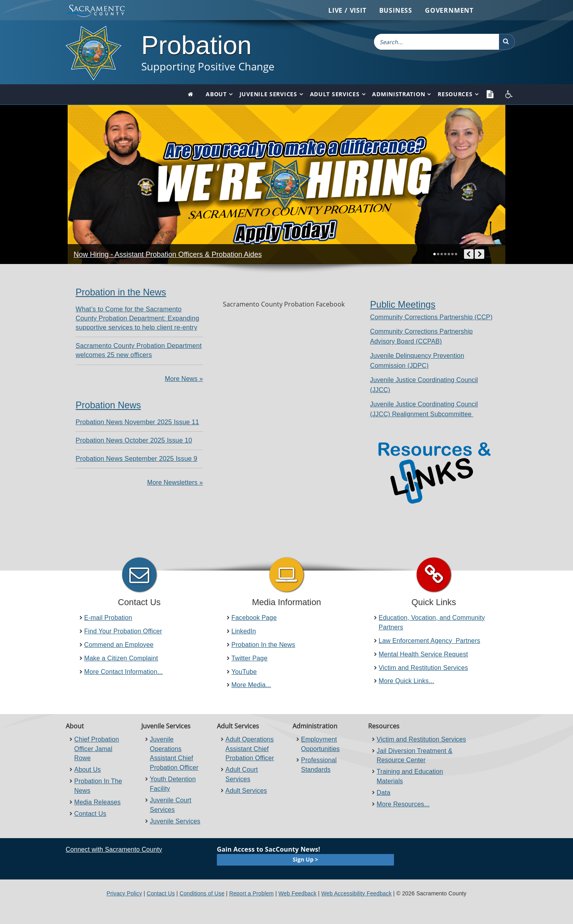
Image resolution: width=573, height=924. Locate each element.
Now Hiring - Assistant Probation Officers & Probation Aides (168, 254)
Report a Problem (251, 893)
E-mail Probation (108, 618)
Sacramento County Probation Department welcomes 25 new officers (139, 350)
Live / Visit (347, 10)
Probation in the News (121, 292)
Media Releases (98, 802)
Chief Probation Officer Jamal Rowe (97, 749)
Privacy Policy (124, 893)
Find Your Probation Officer (123, 631)
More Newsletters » (175, 482)
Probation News (108, 405)
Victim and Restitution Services (424, 668)
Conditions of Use (202, 893)
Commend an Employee (119, 645)
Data (384, 793)
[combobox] (437, 42)
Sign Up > (306, 859)
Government (449, 10)
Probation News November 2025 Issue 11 (137, 422)
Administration (399, 94)
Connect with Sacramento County (114, 849)
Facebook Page (254, 618)
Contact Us (91, 814)
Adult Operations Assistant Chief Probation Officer (250, 749)
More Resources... (403, 804)
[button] (507, 42)
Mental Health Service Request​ (424, 654)
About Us (88, 770)
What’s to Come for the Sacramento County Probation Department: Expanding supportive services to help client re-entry (137, 318)
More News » (184, 379)
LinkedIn (244, 631)
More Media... (251, 685)
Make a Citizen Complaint (121, 658)
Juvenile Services (268, 94)
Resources (455, 94)
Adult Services (335, 94)
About (216, 94)
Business (396, 10)
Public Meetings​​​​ (403, 305)
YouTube (244, 672)
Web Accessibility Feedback (356, 893)
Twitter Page (250, 658)
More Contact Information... (124, 672)
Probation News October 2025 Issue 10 (134, 440)
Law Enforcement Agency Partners (430, 641)
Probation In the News (263, 645)
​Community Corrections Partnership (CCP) (431, 317)
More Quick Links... (407, 681)
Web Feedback (298, 893)
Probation (196, 45)
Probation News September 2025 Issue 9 (136, 458)
